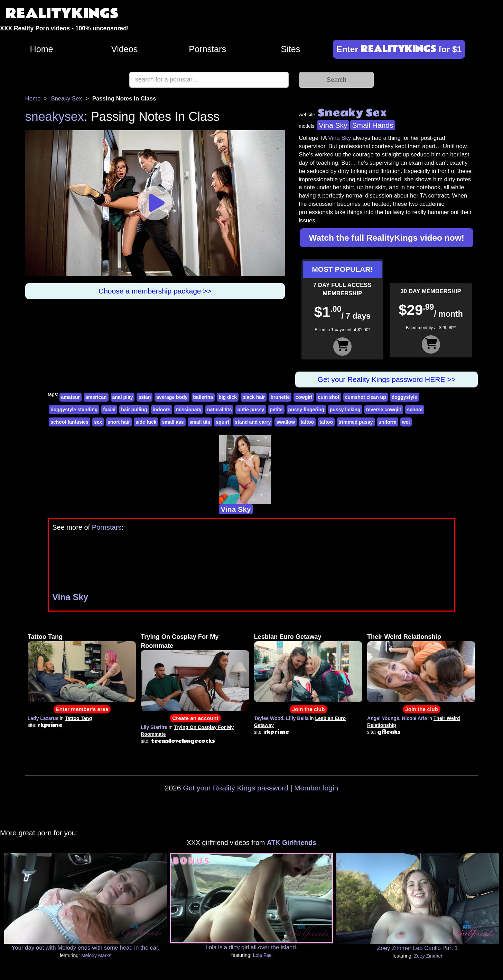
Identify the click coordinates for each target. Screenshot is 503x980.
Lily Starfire (154, 727)
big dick (228, 397)
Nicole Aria (414, 718)
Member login (316, 788)
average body (172, 397)
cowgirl (304, 397)
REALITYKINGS (62, 14)
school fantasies (69, 422)
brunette (280, 397)
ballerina (203, 397)
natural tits (220, 410)
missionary (189, 410)
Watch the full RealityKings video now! (386, 238)
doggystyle (404, 397)
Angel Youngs (383, 718)
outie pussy (251, 410)
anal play (123, 397)
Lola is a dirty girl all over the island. (252, 947)
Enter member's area (82, 709)
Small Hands (372, 125)
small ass (173, 422)
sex (98, 422)
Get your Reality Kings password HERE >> (387, 379)
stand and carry (253, 422)
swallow (286, 422)
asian (145, 397)
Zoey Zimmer (428, 956)
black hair (254, 397)
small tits (200, 422)
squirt (222, 422)
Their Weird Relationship (404, 637)
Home (41, 49)
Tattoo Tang (45, 637)
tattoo (307, 422)
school (415, 410)
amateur (71, 397)
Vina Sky (333, 125)
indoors (162, 410)
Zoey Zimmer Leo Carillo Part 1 (417, 948)
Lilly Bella (297, 718)
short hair (119, 422)
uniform (388, 422)
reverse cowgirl (384, 410)
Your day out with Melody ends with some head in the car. (86, 948)
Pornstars (207, 49)
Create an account (195, 718)
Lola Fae (262, 955)
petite (276, 410)
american (96, 397)
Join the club (309, 709)
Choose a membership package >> (155, 291)
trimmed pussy (356, 422)
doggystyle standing (74, 410)
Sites (290, 49)
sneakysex (55, 117)
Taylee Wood (269, 718)
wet (406, 422)
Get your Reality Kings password (236, 788)
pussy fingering (306, 410)
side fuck (146, 422)
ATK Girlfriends (292, 843)
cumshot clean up (366, 397)
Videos (125, 49)
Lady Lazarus (43, 718)
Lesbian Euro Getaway (288, 637)
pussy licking (345, 410)
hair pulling (134, 410)
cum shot (328, 397)
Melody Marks (96, 955)
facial (109, 410)
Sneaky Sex (66, 99)
